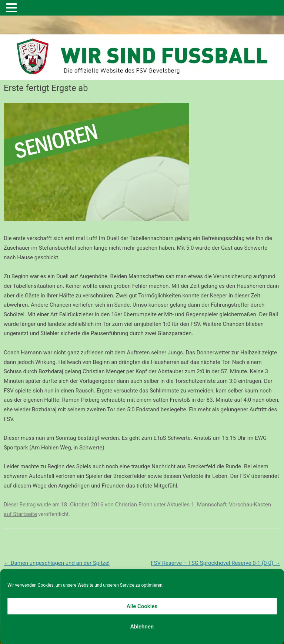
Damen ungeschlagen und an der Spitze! (57, 563)
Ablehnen (142, 627)
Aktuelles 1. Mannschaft (197, 505)
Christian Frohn (134, 505)
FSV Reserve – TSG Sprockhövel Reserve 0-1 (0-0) (215, 563)
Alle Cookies (142, 606)
